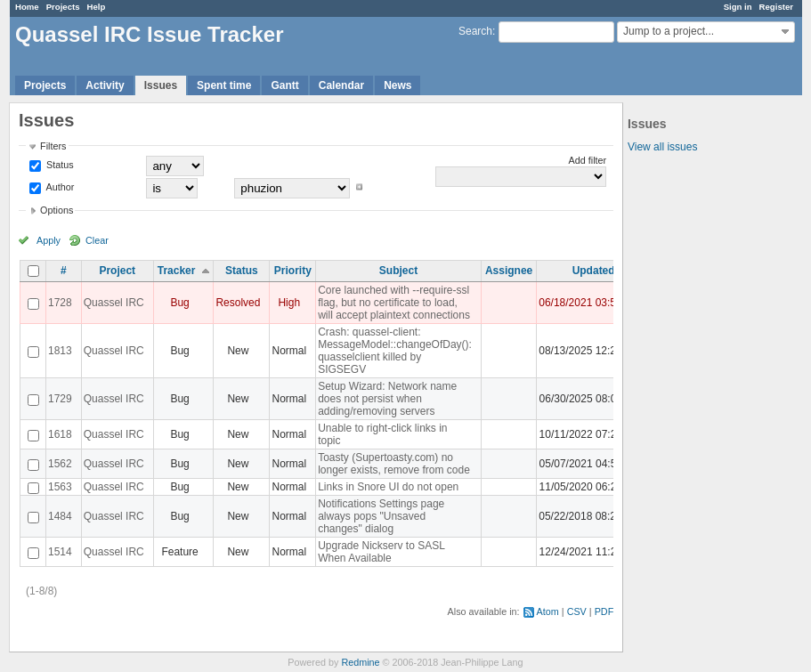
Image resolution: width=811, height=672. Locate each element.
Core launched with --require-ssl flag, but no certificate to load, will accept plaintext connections (394, 303)
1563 (60, 487)
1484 (60, 516)
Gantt (284, 85)
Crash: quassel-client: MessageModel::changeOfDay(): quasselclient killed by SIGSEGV (395, 351)
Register (776, 7)
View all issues (662, 147)
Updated (594, 271)
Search (475, 31)
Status (59, 165)
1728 (60, 303)
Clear (97, 240)
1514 (60, 552)
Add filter (588, 160)
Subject (398, 271)
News (397, 85)
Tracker (177, 271)
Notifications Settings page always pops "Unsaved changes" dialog (381, 516)
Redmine (360, 662)
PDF (604, 611)
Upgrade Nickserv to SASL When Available (381, 552)
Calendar (341, 85)
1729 (60, 399)
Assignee (509, 271)
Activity (105, 85)
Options (57, 210)
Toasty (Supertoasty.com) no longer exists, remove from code (394, 464)
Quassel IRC (114, 303)
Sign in (738, 7)
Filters (53, 146)
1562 (60, 464)
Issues (161, 85)
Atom (548, 611)
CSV (577, 611)
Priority (293, 271)
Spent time (224, 85)
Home (27, 7)
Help (97, 7)
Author (59, 187)
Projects (63, 7)
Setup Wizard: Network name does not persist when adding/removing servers (387, 399)
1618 (60, 434)
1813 (60, 351)
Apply (49, 240)
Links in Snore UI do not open (388, 487)
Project (117, 271)
